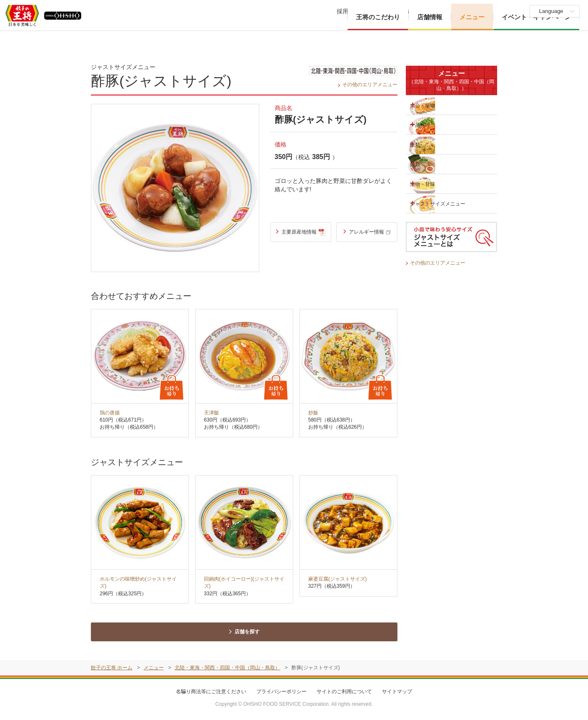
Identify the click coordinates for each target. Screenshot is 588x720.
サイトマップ (397, 691)
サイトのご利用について (344, 691)
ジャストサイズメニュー (439, 203)
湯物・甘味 (433, 183)
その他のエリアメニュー (367, 84)
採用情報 (348, 11)
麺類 (424, 164)
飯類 (424, 144)
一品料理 (430, 124)
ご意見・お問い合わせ (461, 11)
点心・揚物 (433, 105)
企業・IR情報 (398, 11)
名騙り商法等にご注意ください (211, 691)
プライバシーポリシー (281, 691)
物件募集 (508, 11)
